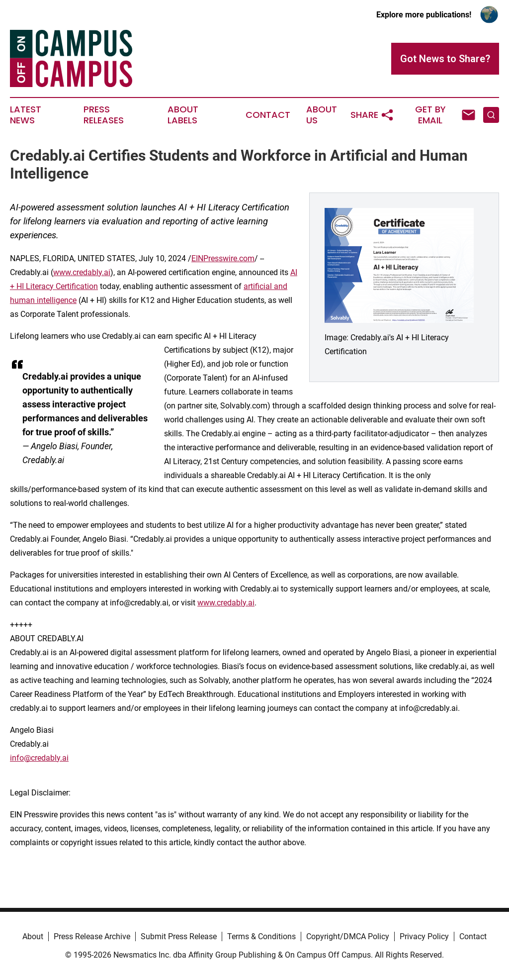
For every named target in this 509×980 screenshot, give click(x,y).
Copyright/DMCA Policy (348, 936)
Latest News (26, 115)
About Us (322, 115)
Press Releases (104, 115)
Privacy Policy (424, 936)
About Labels (183, 115)
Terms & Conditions (261, 936)
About (33, 936)
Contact (268, 115)
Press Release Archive (92, 936)
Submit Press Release (179, 936)
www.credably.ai (82, 272)
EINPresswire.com (223, 258)
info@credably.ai (39, 758)
